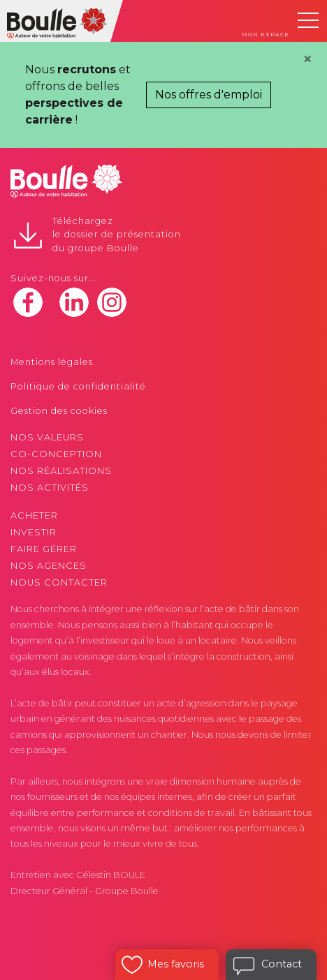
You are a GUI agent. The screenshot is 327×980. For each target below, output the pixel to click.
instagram (112, 302)
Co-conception (56, 454)
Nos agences (49, 566)
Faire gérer (44, 549)
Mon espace (266, 34)
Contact (282, 964)
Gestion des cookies (59, 411)
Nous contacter (59, 582)
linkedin (74, 302)
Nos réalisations (61, 471)
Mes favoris (176, 964)
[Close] (307, 59)
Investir (34, 532)
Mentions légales (52, 362)
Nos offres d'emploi (209, 95)
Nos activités (50, 488)
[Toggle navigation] (308, 20)
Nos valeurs (47, 437)
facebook (28, 302)
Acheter (34, 515)
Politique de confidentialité (78, 386)
